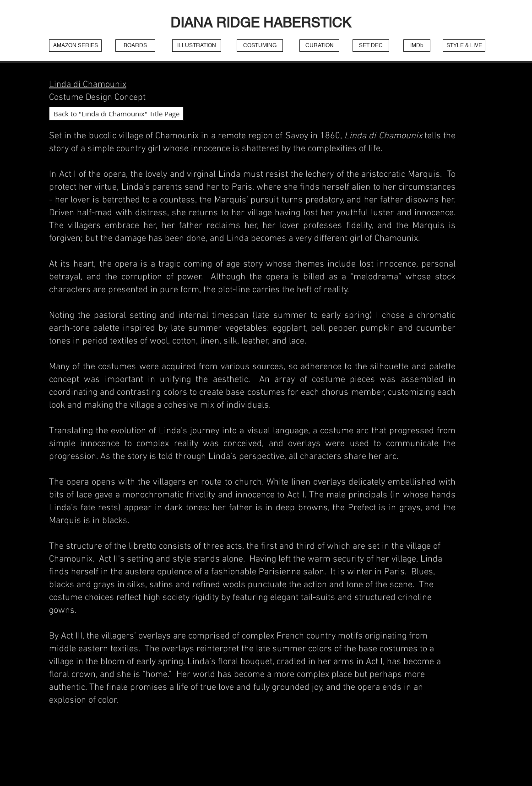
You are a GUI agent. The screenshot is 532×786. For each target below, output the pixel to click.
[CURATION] (319, 46)
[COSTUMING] (260, 46)
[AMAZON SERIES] (75, 46)
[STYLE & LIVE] (464, 46)
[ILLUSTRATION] (197, 46)
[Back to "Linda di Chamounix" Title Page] (116, 114)
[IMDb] (417, 46)
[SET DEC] (371, 46)
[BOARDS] (135, 46)
